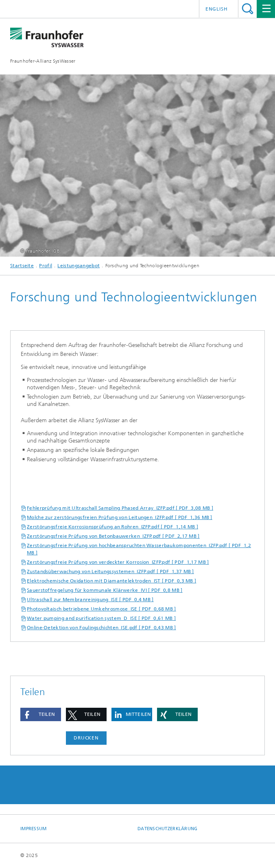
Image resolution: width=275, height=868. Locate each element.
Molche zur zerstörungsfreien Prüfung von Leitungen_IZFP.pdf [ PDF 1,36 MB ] (120, 517)
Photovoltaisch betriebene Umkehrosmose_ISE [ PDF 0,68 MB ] (101, 609)
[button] (41, 714)
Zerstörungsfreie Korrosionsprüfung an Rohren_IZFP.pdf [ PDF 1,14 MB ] (112, 527)
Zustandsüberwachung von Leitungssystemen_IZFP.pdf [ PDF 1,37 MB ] (110, 571)
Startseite (22, 266)
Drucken (86, 738)
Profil (46, 266)
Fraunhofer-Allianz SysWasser (43, 61)
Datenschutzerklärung (168, 829)
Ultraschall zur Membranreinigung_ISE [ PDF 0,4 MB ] (90, 600)
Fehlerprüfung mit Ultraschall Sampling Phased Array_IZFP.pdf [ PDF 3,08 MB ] (120, 508)
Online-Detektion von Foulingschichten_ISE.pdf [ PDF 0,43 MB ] (101, 628)
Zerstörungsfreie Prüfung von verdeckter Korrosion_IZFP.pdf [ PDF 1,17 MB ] (118, 562)
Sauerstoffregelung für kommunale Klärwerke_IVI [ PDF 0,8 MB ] (105, 590)
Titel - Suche (248, 9)
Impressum (33, 829)
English (217, 9)
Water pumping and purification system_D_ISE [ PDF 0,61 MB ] (101, 618)
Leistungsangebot (79, 266)
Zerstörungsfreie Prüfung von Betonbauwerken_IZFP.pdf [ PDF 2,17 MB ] (113, 536)
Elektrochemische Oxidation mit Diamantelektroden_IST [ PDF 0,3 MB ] (111, 581)
